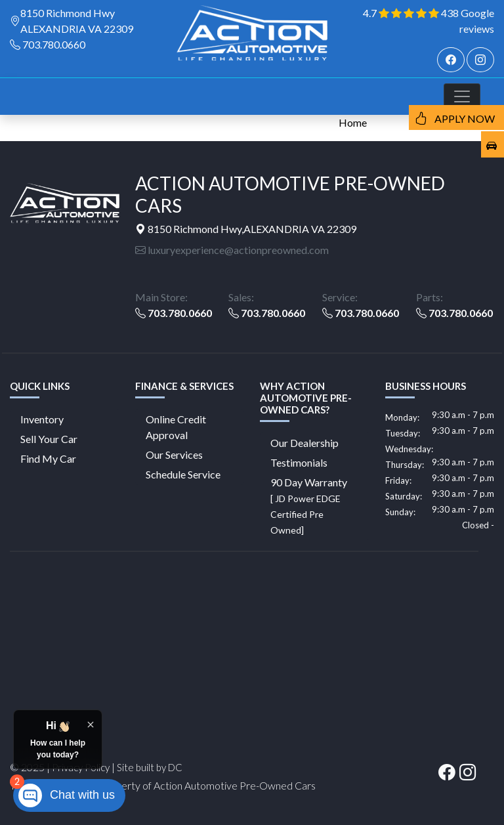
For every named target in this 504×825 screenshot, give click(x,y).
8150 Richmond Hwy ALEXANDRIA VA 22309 (77, 21)
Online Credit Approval (176, 427)
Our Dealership (304, 443)
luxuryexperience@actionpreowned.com (232, 250)
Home (353, 122)
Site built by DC (150, 767)
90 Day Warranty (309, 506)
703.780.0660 (54, 44)
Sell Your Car (49, 439)
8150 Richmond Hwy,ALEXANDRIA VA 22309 (246, 229)
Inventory (42, 419)
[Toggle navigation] (462, 96)
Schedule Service (183, 474)
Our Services (174, 455)
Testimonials (299, 462)
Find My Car (48, 458)
